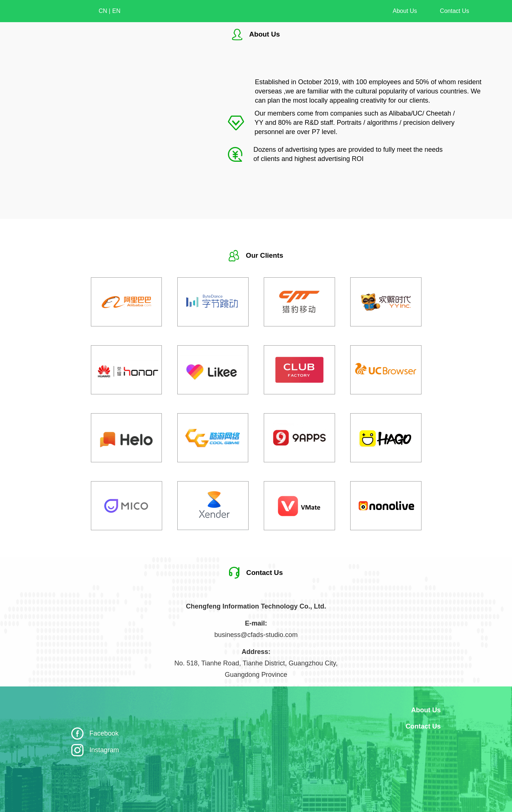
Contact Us (455, 11)
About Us (405, 11)
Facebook (104, 733)
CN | (105, 11)
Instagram (104, 750)
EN (116, 11)
